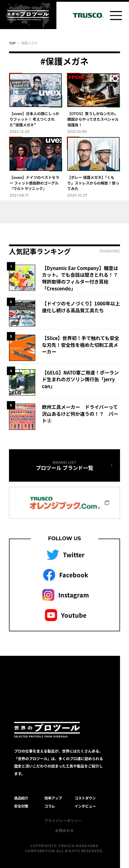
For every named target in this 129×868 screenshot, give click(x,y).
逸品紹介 (21, 798)
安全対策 (21, 806)
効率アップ (53, 798)
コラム (50, 806)
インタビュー (85, 806)
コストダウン (85, 798)
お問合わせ (65, 830)
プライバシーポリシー (63, 821)
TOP (12, 43)
